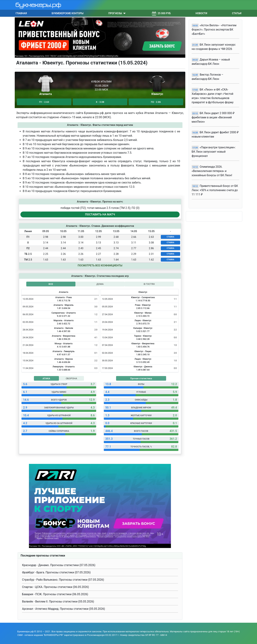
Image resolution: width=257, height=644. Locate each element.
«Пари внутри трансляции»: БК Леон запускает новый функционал (214, 152)
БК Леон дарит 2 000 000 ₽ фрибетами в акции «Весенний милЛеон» (213, 117)
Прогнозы (115, 13)
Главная (21, 13)
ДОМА (100, 284)
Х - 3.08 (100, 102)
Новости (201, 13)
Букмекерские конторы (68, 13)
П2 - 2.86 (156, 102)
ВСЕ (51, 284)
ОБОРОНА (71, 378)
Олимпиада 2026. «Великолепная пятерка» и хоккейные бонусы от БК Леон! (212, 171)
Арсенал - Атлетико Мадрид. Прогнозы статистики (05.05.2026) (63, 609)
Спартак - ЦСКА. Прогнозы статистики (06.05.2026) (55, 587)
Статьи (237, 13)
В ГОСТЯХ (149, 284)
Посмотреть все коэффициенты (100, 266)
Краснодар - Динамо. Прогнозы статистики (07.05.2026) (59, 565)
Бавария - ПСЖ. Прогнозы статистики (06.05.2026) (55, 594)
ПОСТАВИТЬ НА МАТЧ (100, 214)
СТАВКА (170, 237)
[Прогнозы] (124, 13)
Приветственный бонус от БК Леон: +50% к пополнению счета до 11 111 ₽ (215, 190)
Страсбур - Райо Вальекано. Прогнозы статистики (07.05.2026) (63, 580)
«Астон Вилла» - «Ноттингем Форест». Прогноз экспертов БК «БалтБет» (214, 30)
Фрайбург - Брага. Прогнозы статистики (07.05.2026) (56, 572)
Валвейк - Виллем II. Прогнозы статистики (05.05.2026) (58, 601)
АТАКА (46, 378)
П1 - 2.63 (44, 102)
